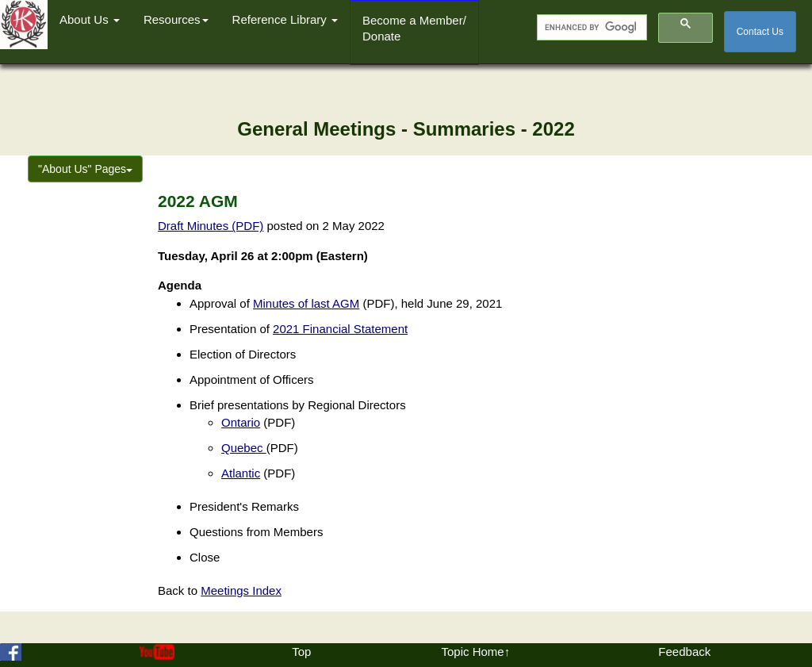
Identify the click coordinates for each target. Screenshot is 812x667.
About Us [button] (90, 19)
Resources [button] (176, 19)
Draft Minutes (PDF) (211, 226)
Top (301, 652)
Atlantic (241, 473)
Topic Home (472, 652)
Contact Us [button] (760, 32)
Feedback (684, 652)
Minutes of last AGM (306, 303)
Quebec (244, 448)
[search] (590, 28)
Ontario (241, 422)
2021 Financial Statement (340, 329)
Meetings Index (241, 590)
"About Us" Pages (85, 169)
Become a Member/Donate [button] (414, 28)
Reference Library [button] (285, 19)
